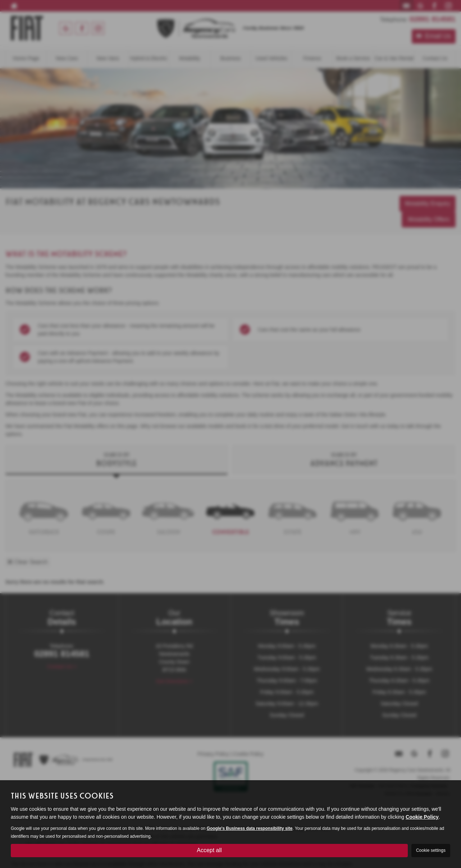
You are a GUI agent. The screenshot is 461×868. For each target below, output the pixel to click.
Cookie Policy (422, 817)
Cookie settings (431, 850)
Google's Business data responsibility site (250, 828)
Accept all (209, 850)
